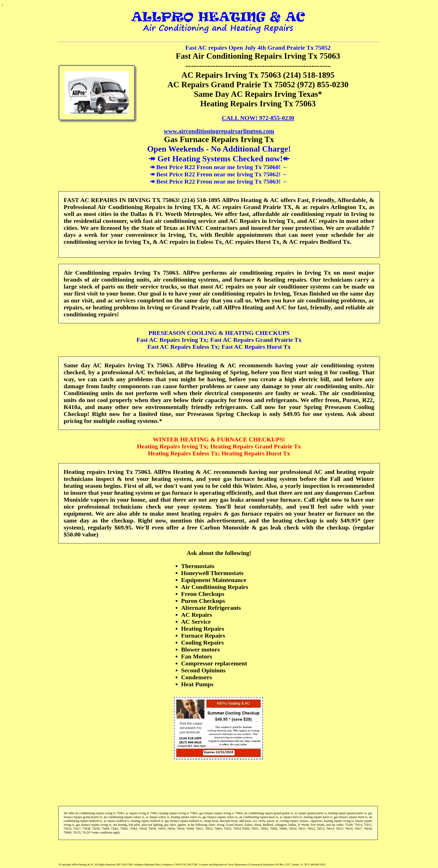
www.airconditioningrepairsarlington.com (219, 131)
